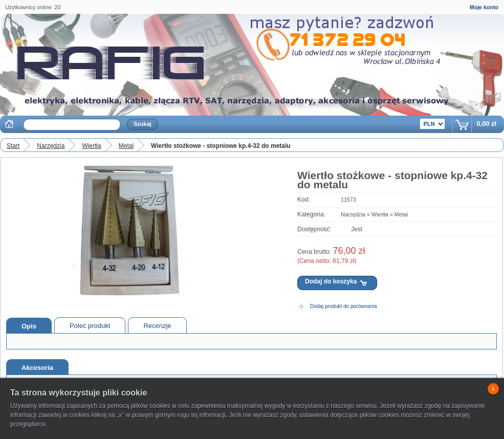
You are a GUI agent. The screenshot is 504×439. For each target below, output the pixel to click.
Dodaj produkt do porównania (344, 306)
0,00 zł (487, 124)
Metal (126, 146)
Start (13, 146)
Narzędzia (51, 146)
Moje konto (484, 7)
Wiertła (91, 146)
